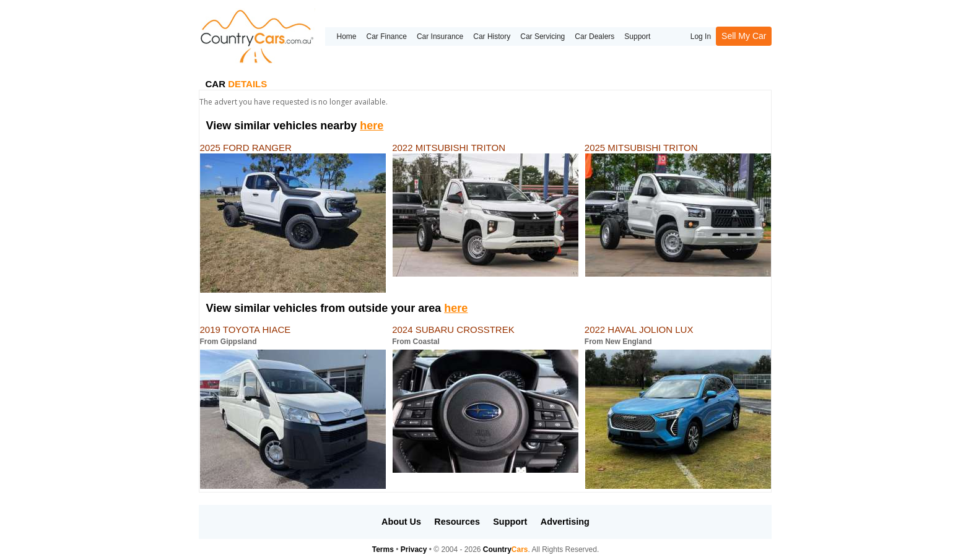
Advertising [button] (565, 522)
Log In (701, 37)
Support (637, 37)
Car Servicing (542, 37)
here (372, 126)
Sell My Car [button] (744, 36)
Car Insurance (440, 37)
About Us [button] (401, 522)
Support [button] (510, 522)
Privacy (414, 549)
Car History (492, 37)
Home (346, 37)
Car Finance (387, 37)
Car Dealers (594, 37)
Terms (383, 549)
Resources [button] (457, 522)
